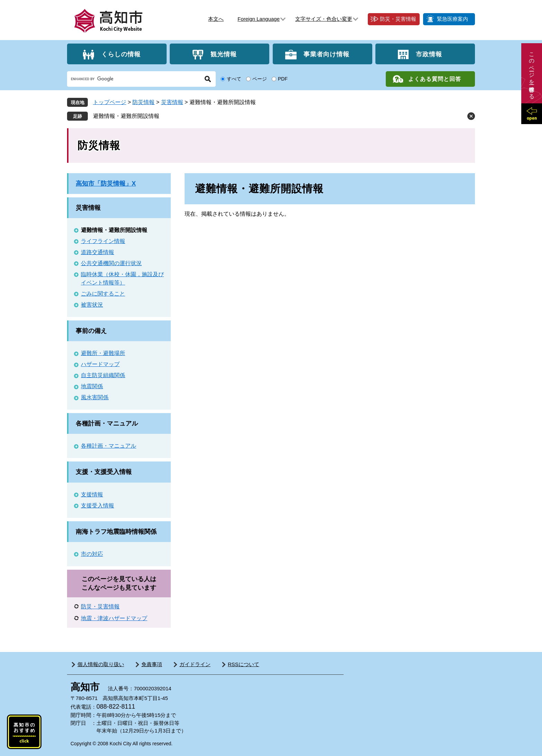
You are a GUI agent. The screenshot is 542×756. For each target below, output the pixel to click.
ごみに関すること (103, 294)
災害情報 (172, 102)
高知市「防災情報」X (106, 184)
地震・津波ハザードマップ (114, 618)
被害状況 (92, 305)
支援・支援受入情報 (104, 472)
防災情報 (143, 102)
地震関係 (92, 386)
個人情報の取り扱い (101, 664)
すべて (234, 79)
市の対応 (92, 554)
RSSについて (244, 664)
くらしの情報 (121, 54)
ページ (260, 79)
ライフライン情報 (103, 241)
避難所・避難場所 (103, 353)
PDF (283, 79)
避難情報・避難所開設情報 (126, 116)
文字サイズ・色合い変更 (324, 19)
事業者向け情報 (326, 54)
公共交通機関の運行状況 (111, 263)
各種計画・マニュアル (107, 423)
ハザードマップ (100, 364)
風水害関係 (95, 397)
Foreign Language (259, 19)
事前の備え (91, 331)
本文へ (216, 19)
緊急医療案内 (452, 19)
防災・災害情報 (398, 19)
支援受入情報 (97, 506)
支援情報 (92, 494)
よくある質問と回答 (435, 79)
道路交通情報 (97, 252)
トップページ (110, 102)
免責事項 (152, 664)
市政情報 (429, 54)
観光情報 (224, 54)
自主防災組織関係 (103, 375)
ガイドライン (195, 664)
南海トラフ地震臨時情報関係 (116, 532)
